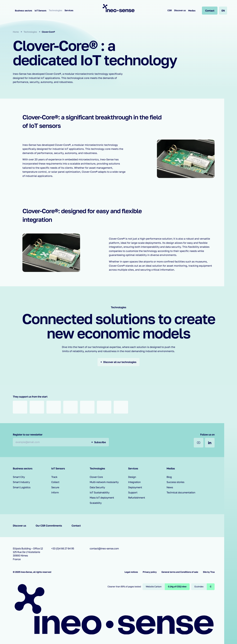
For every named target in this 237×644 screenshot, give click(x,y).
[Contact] (210, 11)
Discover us (180, 10)
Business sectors (24, 10)
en (223, 11)
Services (69, 10)
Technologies (56, 10)
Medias (192, 10)
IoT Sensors (41, 10)
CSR (170, 10)
